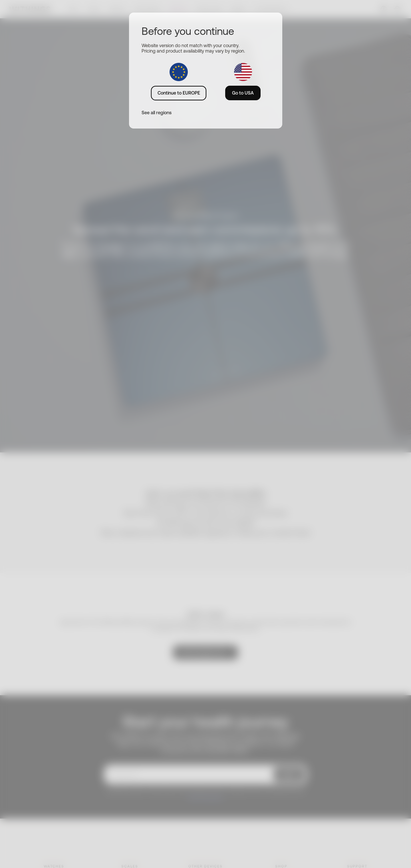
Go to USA (243, 93)
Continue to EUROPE (179, 93)
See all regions (157, 113)
